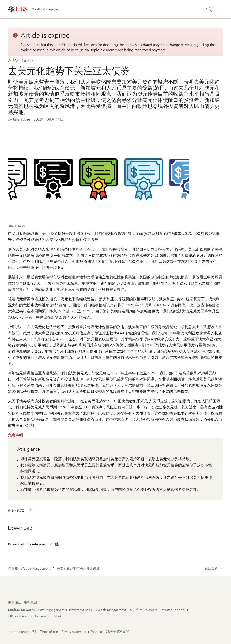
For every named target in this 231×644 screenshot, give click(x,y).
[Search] (209, 9)
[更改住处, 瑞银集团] (31, 602)
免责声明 (15, 435)
